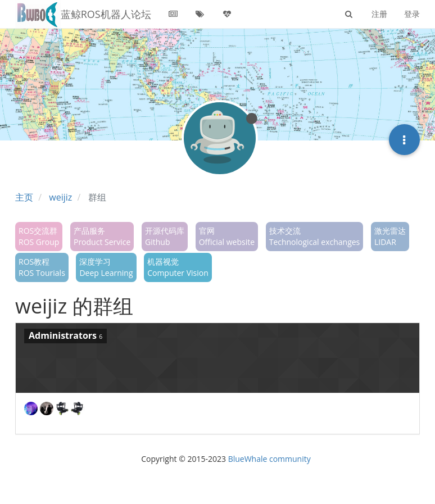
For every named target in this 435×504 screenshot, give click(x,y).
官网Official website (227, 236)
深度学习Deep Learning (106, 267)
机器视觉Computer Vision (178, 267)
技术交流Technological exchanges (315, 236)
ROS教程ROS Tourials (42, 267)
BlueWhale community (269, 459)
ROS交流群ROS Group (39, 236)
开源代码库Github (165, 236)
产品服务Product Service (102, 236)
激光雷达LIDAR (390, 236)
